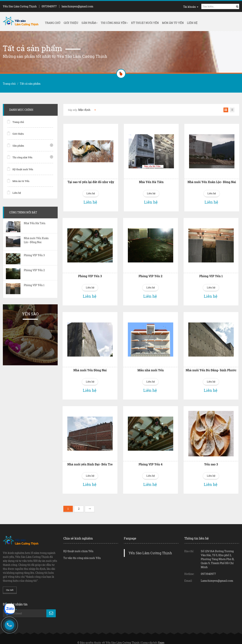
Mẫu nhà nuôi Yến (107, 367)
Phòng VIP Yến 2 (107, 275)
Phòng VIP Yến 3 (46, 275)
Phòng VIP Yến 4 (107, 460)
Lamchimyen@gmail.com (217, 575)
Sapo (161, 637)
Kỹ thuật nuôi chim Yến (78, 546)
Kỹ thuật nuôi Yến (145, 23)
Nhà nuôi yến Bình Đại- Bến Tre (46, 460)
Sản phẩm (90, 23)
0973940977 (49, 6)
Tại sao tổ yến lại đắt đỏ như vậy (91, 182)
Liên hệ (192, 23)
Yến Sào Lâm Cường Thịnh (150, 548)
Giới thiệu (71, 23)
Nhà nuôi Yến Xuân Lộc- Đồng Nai (212, 182)
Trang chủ (53, 23)
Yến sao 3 (167, 460)
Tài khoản (191, 7)
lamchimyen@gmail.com (77, 6)
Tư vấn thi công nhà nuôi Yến (82, 553)
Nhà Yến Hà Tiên (151, 182)
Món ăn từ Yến (173, 23)
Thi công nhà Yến (114, 23)
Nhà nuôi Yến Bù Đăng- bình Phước (167, 367)
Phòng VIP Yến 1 (167, 275)
